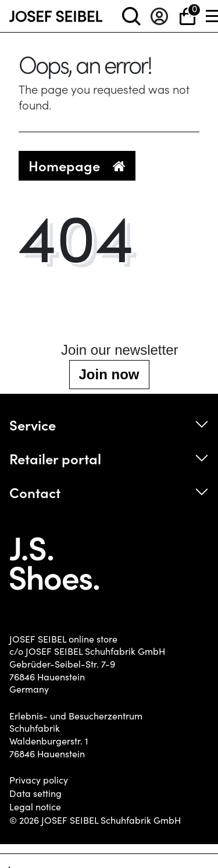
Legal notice (35, 807)
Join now (109, 374)
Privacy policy (39, 780)
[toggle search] (131, 16)
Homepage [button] (77, 165)
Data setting (35, 793)
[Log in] (159, 16)
